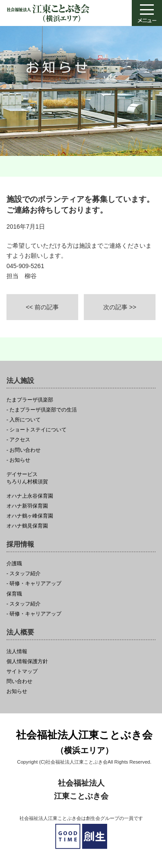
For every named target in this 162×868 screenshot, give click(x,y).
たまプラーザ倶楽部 (30, 400)
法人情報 (17, 652)
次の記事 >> (120, 307)
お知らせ (17, 691)
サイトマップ (22, 672)
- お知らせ (18, 460)
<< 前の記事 (42, 307)
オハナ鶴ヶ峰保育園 (30, 516)
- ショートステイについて (37, 430)
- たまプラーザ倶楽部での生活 (42, 410)
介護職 (14, 564)
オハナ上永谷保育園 (30, 496)
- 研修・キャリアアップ (34, 584)
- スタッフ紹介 (24, 574)
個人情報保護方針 (27, 662)
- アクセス (18, 440)
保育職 (14, 594)
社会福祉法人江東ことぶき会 (84, 743)
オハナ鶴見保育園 (27, 526)
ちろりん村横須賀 (81, 478)
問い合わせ (19, 682)
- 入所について (24, 420)
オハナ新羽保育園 (27, 506)
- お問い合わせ (24, 450)
